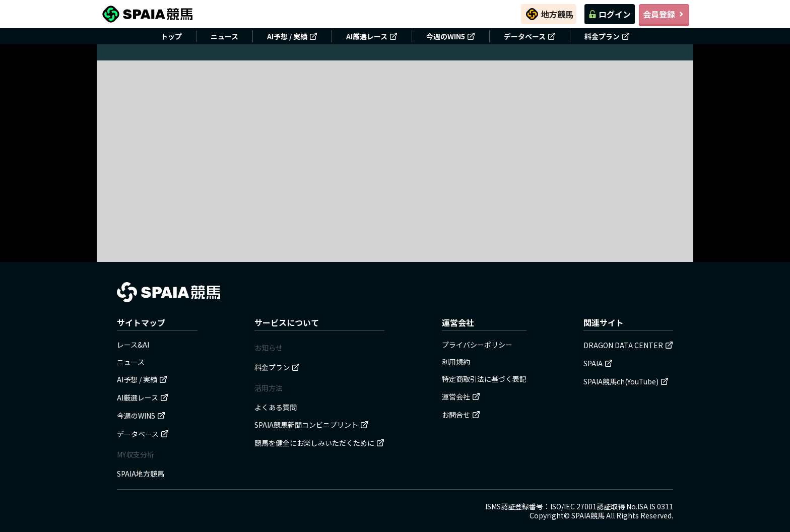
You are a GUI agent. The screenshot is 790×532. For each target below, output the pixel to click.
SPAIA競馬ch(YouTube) (626, 381)
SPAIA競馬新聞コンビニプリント (311, 425)
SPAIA (598, 363)
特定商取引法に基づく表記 (484, 379)
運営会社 (461, 396)
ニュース (224, 36)
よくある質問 (276, 407)
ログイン (610, 14)
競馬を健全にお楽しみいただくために (319, 443)
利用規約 (456, 362)
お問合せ (461, 415)
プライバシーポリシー (477, 345)
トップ (171, 36)
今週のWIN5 (451, 36)
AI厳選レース (372, 36)
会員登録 (664, 14)
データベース (530, 36)
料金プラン (607, 36)
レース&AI (133, 345)
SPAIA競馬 (588, 515)
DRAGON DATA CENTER (628, 345)
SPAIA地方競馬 (141, 474)
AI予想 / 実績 (292, 36)
